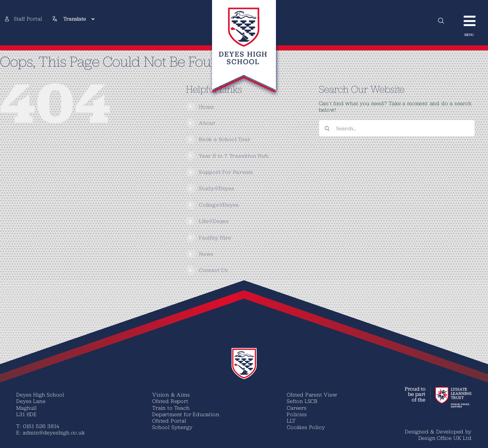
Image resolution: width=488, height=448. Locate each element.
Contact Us (213, 270)
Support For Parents (226, 172)
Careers (297, 408)
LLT (291, 421)
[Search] (327, 128)
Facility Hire (215, 238)
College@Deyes (219, 205)
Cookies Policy (306, 427)
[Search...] (397, 128)
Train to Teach (171, 408)
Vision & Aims (171, 395)
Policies (297, 414)
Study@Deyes (217, 188)
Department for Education (186, 414)
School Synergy (172, 427)
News (206, 254)
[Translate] (79, 19)
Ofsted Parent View (312, 395)
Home (206, 107)
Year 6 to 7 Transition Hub (234, 156)
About (207, 123)
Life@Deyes (214, 221)
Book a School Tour (225, 139)
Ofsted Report (170, 401)
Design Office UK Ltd (445, 438)
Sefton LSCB (302, 401)
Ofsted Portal (169, 421)
